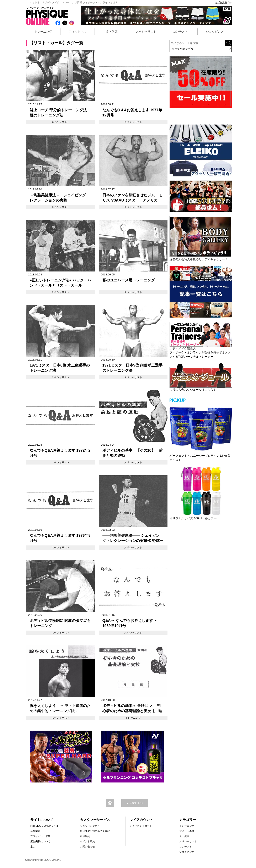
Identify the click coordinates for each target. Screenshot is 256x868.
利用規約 (85, 836)
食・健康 (112, 32)
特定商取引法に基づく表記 (95, 831)
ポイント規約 (87, 841)
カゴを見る (223, 3)
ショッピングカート (141, 826)
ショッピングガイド (91, 826)
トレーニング (43, 32)
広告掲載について (40, 841)
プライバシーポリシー (43, 836)
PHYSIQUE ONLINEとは (44, 826)
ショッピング (215, 32)
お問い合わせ (87, 847)
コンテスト (180, 32)
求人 (33, 847)
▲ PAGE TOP (135, 803)
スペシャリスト (146, 32)
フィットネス (78, 32)
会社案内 (35, 831)
